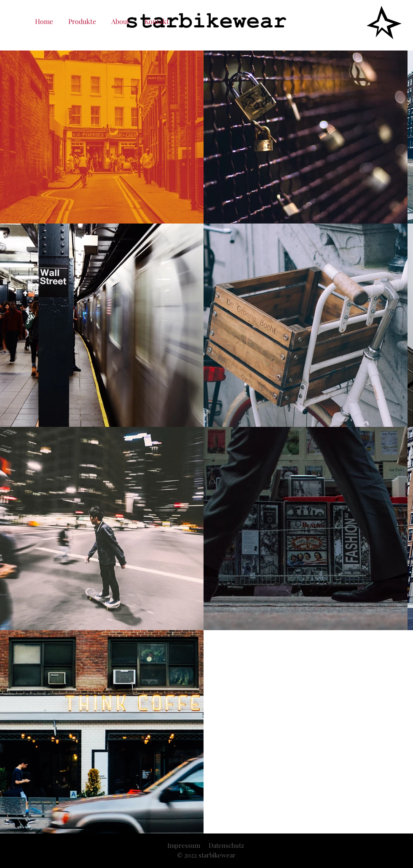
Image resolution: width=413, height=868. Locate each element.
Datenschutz (226, 845)
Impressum (184, 845)
